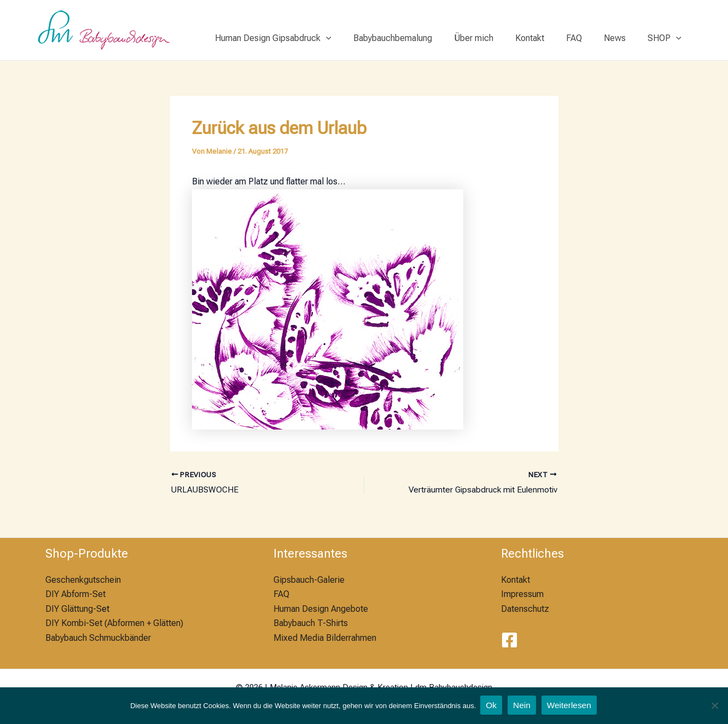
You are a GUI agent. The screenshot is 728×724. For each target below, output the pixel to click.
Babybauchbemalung (417, 38)
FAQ (585, 38)
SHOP (667, 38)
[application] (354, 38)
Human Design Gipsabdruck (302, 38)
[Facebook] (509, 640)
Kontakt (545, 38)
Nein (522, 706)
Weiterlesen (570, 706)
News (621, 38)
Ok (491, 706)
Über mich (493, 38)
